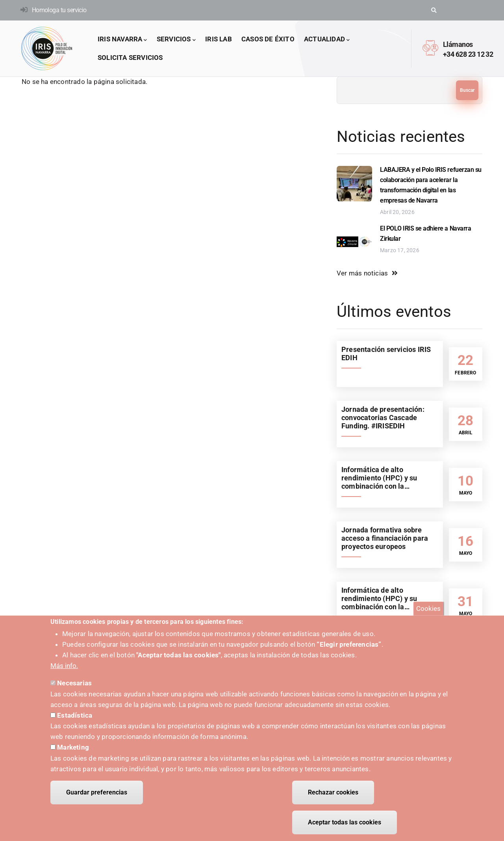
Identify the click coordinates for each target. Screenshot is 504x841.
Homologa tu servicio (59, 10)
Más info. (64, 672)
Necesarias (74, 689)
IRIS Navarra (122, 40)
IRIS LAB (219, 39)
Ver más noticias (362, 273)
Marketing (73, 753)
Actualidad (327, 40)
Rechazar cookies (333, 798)
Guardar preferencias (97, 798)
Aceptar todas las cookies (345, 828)
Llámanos (458, 44)
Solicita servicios (130, 58)
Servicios (176, 40)
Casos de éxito (268, 39)
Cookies (428, 614)
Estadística (75, 721)
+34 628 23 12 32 (468, 54)
